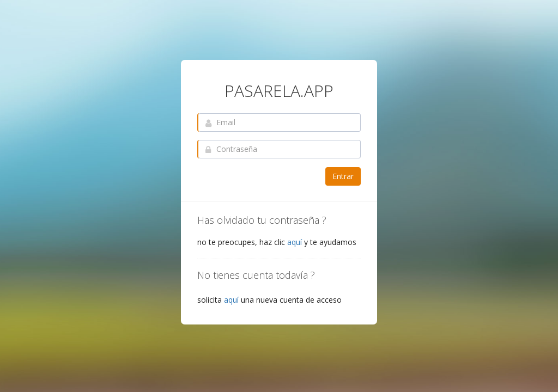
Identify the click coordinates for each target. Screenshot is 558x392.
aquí (295, 242)
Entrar (343, 176)
